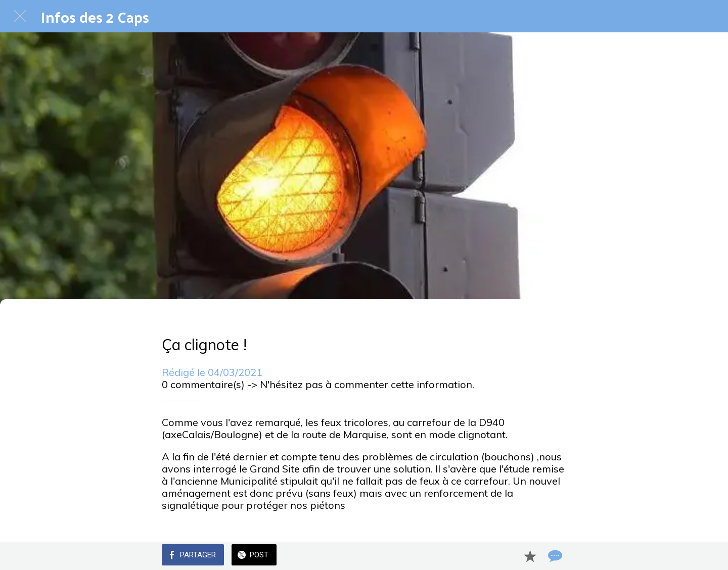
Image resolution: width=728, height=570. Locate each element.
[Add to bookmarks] (530, 556)
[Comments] (554, 556)
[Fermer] (20, 16)
